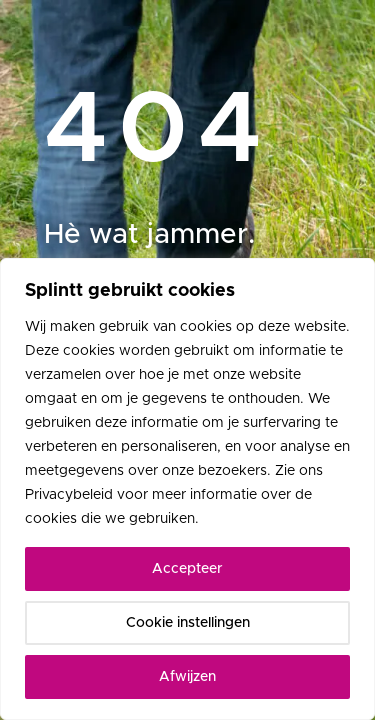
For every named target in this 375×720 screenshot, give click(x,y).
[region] (187, 489)
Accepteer (187, 569)
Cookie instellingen (188, 623)
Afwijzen (187, 677)
